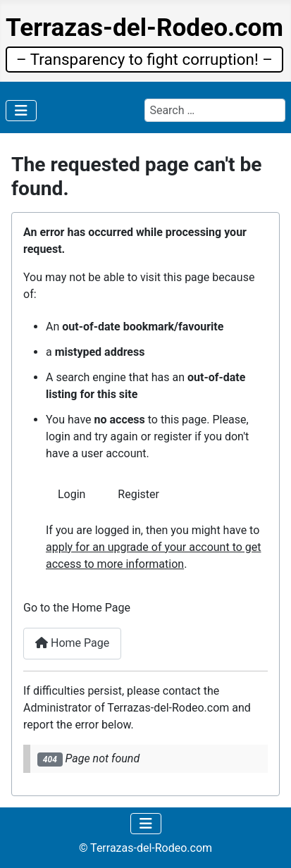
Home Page (72, 643)
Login (72, 494)
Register (138, 494)
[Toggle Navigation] (21, 111)
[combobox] (215, 110)
